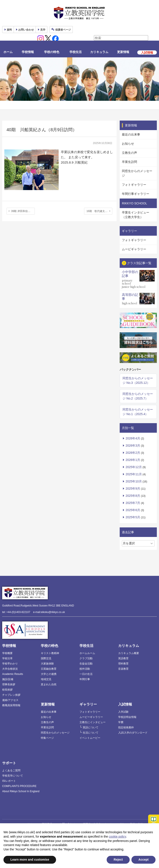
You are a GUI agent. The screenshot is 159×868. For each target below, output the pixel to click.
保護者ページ (63, 30)
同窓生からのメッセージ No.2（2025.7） (138, 396)
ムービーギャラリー (91, 717)
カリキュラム (99, 52)
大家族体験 (47, 664)
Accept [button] (143, 860)
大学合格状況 (10, 669)
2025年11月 (134, 474)
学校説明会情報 (127, 717)
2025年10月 (134, 481)
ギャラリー (88, 704)
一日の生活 (86, 674)
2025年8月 (133, 496)
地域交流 (46, 679)
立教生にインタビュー (93, 722)
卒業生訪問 (129, 162)
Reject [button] (118, 860)
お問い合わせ (26, 30)
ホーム (8, 52)
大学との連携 (49, 674)
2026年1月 (133, 460)
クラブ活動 (86, 658)
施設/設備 (8, 679)
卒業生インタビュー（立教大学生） (136, 215)
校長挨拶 (7, 690)
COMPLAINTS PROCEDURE (19, 786)
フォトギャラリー (134, 185)
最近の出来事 (131, 134)
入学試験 (123, 712)
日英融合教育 (49, 669)
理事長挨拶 (9, 684)
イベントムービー (90, 738)
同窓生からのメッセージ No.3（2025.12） (138, 380)
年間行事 (85, 679)
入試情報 (125, 704)
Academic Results (13, 674)
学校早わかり (10, 664)
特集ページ (47, 738)
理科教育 (123, 664)
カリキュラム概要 (129, 653)
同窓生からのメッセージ (137, 173)
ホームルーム (87, 653)
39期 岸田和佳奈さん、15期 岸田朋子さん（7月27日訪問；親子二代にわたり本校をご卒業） (23, 211)
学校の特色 (52, 52)
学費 (121, 722)
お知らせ (128, 144)
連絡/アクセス (10, 700)
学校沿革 (7, 658)
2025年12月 (134, 467)
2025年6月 (133, 510)
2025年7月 (133, 503)
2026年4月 (133, 438)
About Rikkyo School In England (21, 791)
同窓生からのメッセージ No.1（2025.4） (138, 412)
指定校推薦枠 (126, 727)
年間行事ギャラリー (136, 194)
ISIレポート (9, 781)
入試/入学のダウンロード (133, 733)
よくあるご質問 (11, 770)
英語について (91, 727)
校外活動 (85, 669)
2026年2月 (133, 453)
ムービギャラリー (134, 249)
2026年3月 (133, 446)
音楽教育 (123, 669)
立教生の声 (129, 153)
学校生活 (76, 52)
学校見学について (13, 776)
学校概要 (7, 653)
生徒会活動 (86, 664)
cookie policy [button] (117, 837)
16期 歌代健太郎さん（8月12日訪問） (99, 211)
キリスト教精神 (50, 653)
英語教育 (123, 658)
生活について (91, 733)
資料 (9, 30)
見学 (43, 30)
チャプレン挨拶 (11, 695)
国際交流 (46, 658)
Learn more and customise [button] (30, 860)
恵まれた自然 (49, 684)
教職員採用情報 (11, 705)
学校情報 (28, 52)
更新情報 (123, 52)
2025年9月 (133, 489)
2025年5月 (133, 517)
